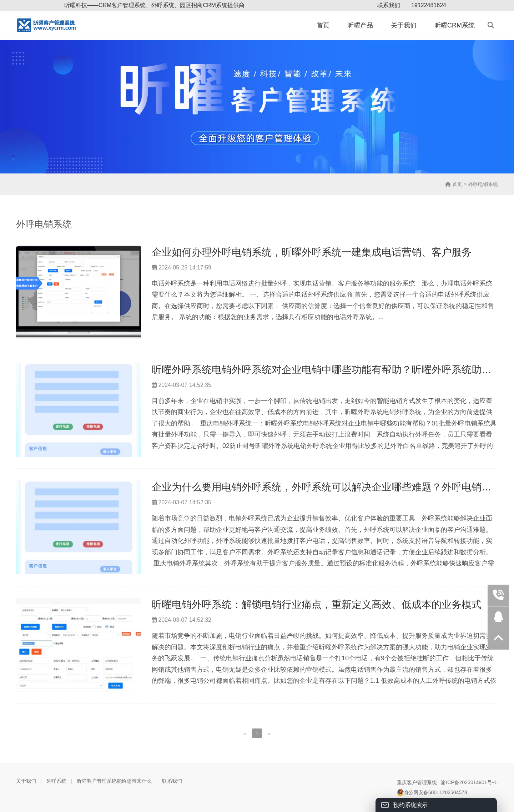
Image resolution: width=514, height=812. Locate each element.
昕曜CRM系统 (455, 25)
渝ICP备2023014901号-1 (469, 782)
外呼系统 (56, 781)
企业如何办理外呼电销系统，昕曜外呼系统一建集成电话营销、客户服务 (312, 252)
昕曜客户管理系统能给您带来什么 (114, 781)
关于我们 (404, 25)
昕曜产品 (360, 25)
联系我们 (389, 5)
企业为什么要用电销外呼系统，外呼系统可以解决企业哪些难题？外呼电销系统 (327, 487)
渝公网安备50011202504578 (432, 792)
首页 (323, 25)
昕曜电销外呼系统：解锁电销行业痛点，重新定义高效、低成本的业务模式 (317, 604)
